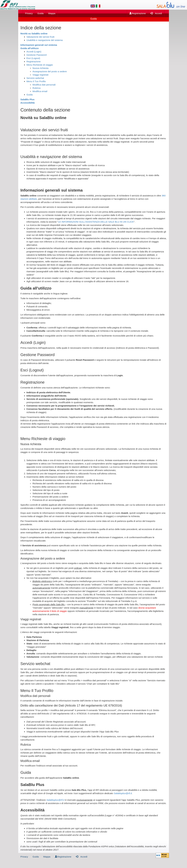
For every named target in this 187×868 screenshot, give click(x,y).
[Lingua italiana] (98, 6)
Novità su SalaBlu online (34, 33)
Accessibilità (28, 103)
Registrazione (137, 13)
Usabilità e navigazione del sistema (45, 40)
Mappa (52, 13)
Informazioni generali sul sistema (39, 45)
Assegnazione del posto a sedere (50, 71)
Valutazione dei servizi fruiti (40, 37)
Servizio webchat (35, 78)
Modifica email (40, 91)
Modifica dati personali (44, 85)
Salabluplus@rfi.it (123, 793)
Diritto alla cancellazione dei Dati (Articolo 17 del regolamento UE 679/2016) (71, 705)
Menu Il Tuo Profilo (36, 81)
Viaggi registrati (41, 75)
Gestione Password (37, 55)
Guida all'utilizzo (30, 48)
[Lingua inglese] (93, 6)
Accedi (156, 13)
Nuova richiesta (41, 68)
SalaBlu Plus (27, 99)
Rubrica (37, 88)
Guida (40, 13)
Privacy (29, 13)
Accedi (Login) (34, 52)
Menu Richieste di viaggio (40, 65)
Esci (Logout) (33, 58)
